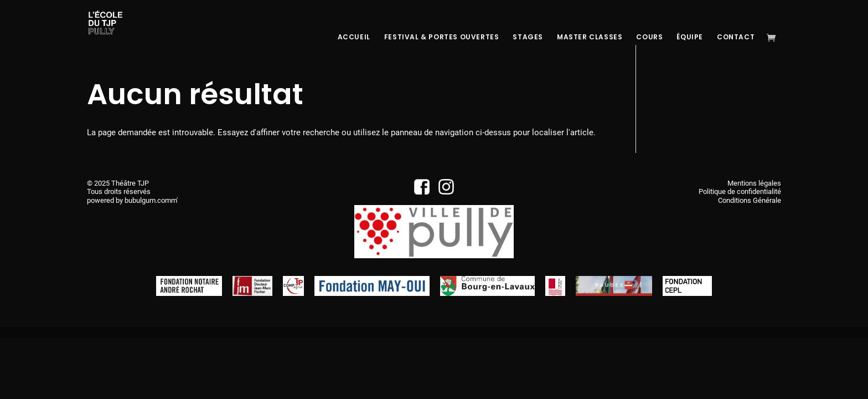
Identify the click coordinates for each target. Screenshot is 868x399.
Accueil (354, 37)
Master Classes (590, 37)
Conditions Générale (750, 200)
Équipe (690, 37)
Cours (649, 37)
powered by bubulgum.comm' (132, 200)
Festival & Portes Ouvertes (442, 37)
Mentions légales (754, 183)
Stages (528, 37)
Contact (736, 37)
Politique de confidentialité (740, 191)
